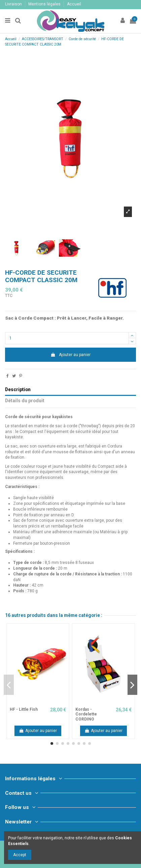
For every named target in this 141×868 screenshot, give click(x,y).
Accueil (74, 4)
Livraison (14, 4)
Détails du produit (25, 401)
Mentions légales (45, 4)
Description (18, 389)
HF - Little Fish (24, 709)
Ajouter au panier (70, 355)
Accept (20, 855)
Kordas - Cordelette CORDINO (86, 714)
